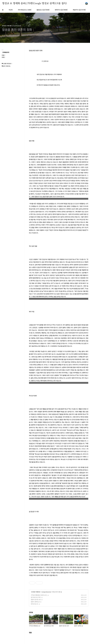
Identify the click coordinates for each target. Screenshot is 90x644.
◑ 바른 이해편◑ (36, 592)
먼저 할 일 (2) (34, 604)
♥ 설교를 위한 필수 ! (7, 63)
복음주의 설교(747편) (79, 10)
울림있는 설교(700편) (43, 10)
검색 (82, 4)
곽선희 (11, 10)
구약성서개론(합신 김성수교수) (39, 595)
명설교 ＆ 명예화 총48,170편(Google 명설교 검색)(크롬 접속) (34, 3)
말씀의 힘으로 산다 (36, 599)
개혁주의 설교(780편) (61, 10)
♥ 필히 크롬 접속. (6, 66)
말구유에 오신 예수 (36, 597)
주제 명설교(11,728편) (25, 10)
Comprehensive (46, 592)
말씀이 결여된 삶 (35, 602)
